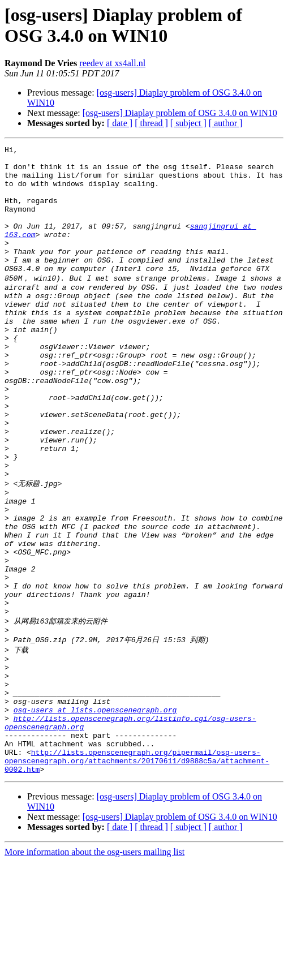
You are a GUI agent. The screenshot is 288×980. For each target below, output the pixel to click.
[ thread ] (151, 123)
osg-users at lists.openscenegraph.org (95, 816)
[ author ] (226, 123)
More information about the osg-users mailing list (94, 970)
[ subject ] (188, 123)
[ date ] (120, 123)
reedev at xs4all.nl (112, 63)
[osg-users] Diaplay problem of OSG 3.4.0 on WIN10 (180, 113)
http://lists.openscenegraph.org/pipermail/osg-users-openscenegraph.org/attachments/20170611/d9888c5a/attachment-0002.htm (137, 877)
